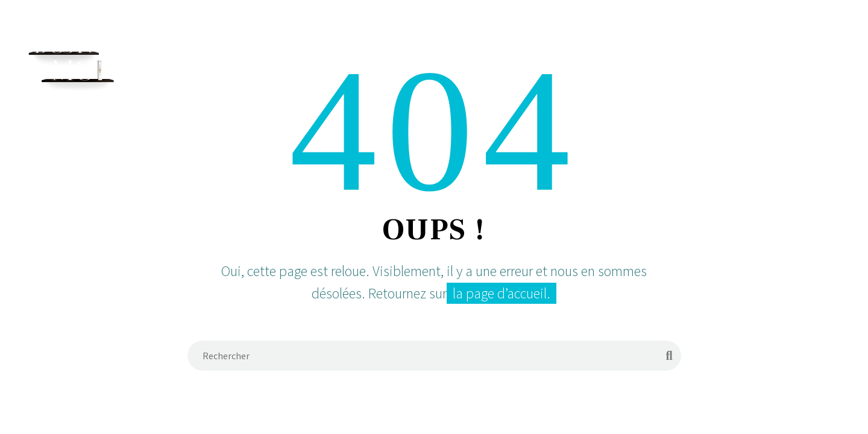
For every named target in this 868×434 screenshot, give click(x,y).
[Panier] (841, 59)
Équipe (461, 58)
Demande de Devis (610, 58)
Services (521, 58)
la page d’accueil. (502, 293)
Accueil (402, 58)
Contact (763, 58)
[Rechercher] (811, 59)
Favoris (697, 58)
